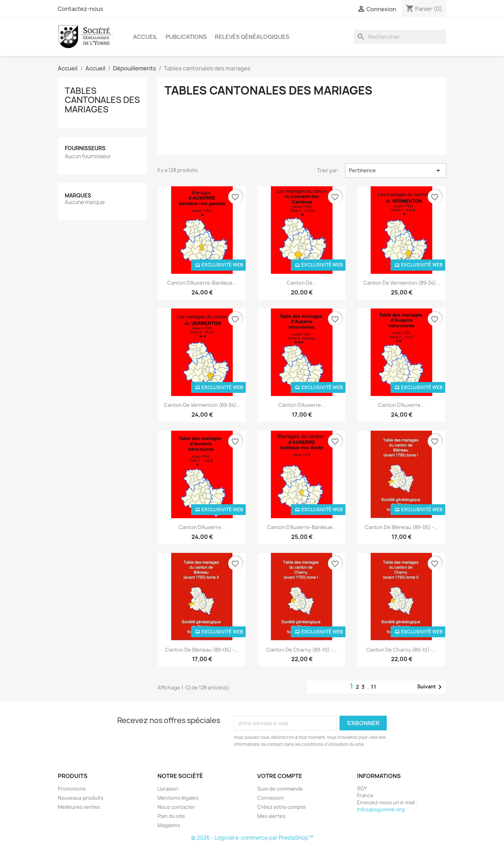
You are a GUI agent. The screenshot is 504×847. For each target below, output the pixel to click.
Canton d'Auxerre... (302, 405)
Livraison (168, 789)
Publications (186, 37)
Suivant (431, 687)
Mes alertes (271, 816)
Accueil (145, 37)
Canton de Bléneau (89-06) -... (401, 527)
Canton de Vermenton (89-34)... (402, 283)
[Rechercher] (400, 37)
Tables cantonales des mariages (102, 100)
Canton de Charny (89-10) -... (302, 650)
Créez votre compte (282, 807)
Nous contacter (176, 807)
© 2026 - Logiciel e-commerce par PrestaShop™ (252, 838)
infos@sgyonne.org (381, 809)
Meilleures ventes (79, 807)
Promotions (72, 789)
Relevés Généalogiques (252, 37)
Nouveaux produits (81, 798)
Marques (78, 196)
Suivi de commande (280, 789)
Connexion (271, 798)
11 (374, 687)
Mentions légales (178, 798)
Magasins (169, 825)
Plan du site (171, 816)
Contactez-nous (80, 9)
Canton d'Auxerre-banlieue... (202, 283)
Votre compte (280, 776)
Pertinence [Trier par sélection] (396, 171)
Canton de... (302, 283)
